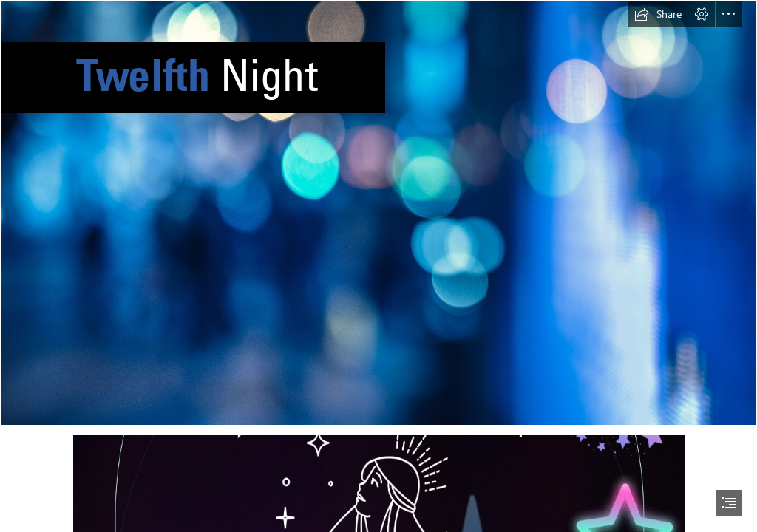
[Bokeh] (378, 213)
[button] (658, 14)
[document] (378, 266)
